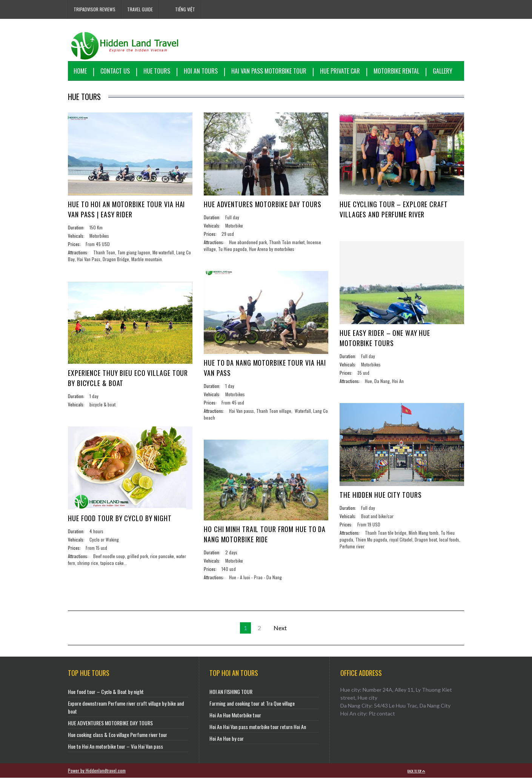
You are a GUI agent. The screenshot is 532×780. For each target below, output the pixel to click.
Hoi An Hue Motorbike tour (235, 717)
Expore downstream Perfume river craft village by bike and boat (126, 709)
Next (280, 630)
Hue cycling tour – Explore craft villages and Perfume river (394, 209)
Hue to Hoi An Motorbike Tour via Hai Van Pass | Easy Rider (126, 209)
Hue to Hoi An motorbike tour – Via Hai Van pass (115, 748)
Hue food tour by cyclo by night (120, 518)
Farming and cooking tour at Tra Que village (252, 705)
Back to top (416, 773)
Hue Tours (157, 71)
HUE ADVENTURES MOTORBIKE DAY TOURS (263, 204)
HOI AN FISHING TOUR (231, 694)
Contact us (115, 71)
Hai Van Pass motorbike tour (269, 71)
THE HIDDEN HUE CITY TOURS (381, 495)
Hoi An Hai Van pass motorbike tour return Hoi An (258, 729)
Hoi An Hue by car (227, 741)
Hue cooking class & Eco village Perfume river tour (118, 737)
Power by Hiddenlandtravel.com (97, 773)
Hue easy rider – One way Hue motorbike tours (385, 338)
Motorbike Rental (396, 71)
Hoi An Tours (201, 71)
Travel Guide (140, 9)
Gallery (443, 71)
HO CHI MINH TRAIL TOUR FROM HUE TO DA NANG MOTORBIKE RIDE (265, 534)
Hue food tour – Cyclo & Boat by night (106, 694)
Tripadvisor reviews (95, 9)
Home (80, 71)
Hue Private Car (340, 71)
